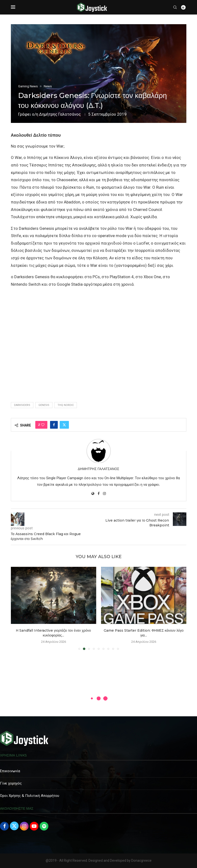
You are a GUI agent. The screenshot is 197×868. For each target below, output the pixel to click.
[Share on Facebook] (54, 425)
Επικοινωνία (10, 771)
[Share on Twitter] (64, 425)
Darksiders (22, 405)
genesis (44, 405)
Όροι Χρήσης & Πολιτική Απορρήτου (30, 796)
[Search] (175, 7)
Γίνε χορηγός (11, 783)
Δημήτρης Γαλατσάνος (60, 114)
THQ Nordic (66, 405)
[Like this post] (43, 425)
